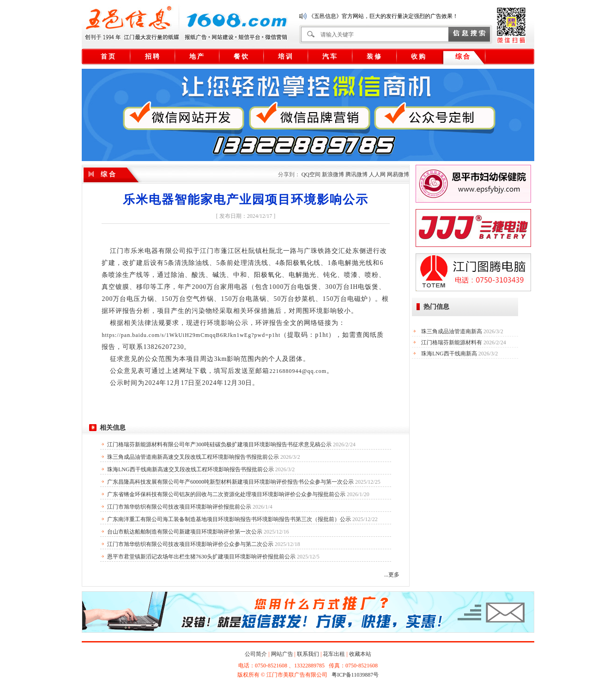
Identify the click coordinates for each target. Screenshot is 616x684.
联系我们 (308, 654)
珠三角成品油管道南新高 (452, 331)
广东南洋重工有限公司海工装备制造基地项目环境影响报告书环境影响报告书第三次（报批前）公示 (229, 519)
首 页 (108, 57)
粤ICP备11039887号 (355, 675)
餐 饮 (241, 57)
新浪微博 (333, 174)
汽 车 (330, 57)
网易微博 (398, 174)
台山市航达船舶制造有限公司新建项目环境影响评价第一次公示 (185, 532)
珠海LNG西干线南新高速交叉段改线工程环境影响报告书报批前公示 (190, 469)
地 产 (197, 57)
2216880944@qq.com (298, 371)
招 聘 (152, 57)
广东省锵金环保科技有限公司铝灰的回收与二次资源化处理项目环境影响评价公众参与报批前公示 (226, 494)
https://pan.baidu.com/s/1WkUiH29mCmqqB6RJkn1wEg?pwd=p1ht (191, 335)
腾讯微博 (356, 174)
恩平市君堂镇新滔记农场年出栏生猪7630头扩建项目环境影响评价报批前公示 (201, 557)
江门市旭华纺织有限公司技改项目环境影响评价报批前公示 (179, 507)
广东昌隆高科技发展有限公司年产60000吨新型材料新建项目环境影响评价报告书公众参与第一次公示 (230, 482)
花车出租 (334, 654)
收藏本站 (360, 654)
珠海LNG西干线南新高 (449, 354)
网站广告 (282, 654)
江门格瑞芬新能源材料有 (452, 342)
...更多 (392, 575)
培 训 (285, 57)
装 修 (374, 57)
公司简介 (256, 654)
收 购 (418, 57)
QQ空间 (311, 174)
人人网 (377, 174)
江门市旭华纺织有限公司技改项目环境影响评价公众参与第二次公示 (190, 544)
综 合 (463, 57)
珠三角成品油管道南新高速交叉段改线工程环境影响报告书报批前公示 (193, 457)
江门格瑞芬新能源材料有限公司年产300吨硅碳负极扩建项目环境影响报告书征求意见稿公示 (219, 444)
